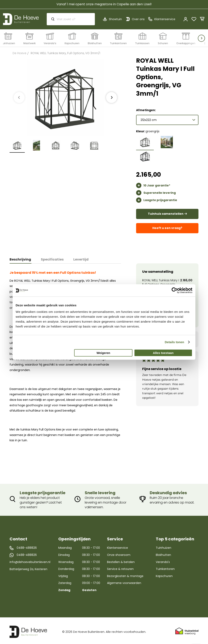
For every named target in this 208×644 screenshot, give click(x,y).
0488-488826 (27, 546)
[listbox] (167, 148)
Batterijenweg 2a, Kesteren (28, 567)
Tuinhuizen (164, 546)
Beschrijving (20, 257)
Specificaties (52, 257)
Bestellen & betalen (121, 560)
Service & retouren (120, 567)
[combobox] (71, 19)
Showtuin (115, 19)
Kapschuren (164, 574)
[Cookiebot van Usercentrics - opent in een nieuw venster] (175, 290)
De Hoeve (19, 53)
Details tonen (174, 342)
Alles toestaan (163, 353)
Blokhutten (163, 553)
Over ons (138, 19)
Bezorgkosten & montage (125, 574)
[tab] (23, 257)
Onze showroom (119, 553)
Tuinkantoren (165, 567)
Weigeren (103, 353)
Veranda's (163, 560)
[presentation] (112, 97)
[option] (145, 140)
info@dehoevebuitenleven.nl (30, 560)
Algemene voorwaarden (124, 581)
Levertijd (81, 257)
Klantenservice (118, 546)
